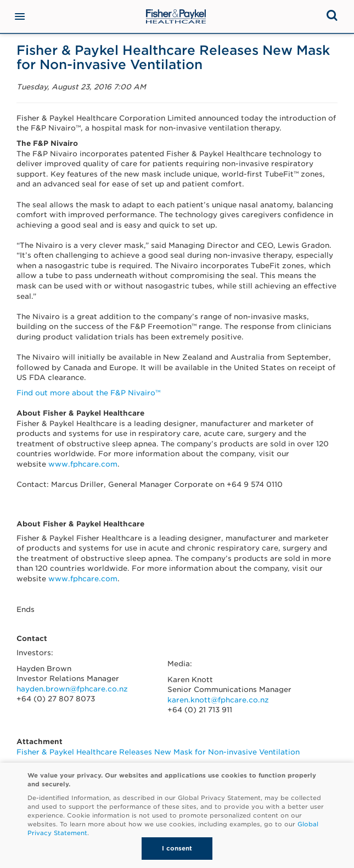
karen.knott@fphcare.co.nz (218, 700)
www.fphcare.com (83, 464)
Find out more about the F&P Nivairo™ (88, 393)
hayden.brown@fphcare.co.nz (72, 689)
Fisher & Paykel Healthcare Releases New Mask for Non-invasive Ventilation (158, 752)
